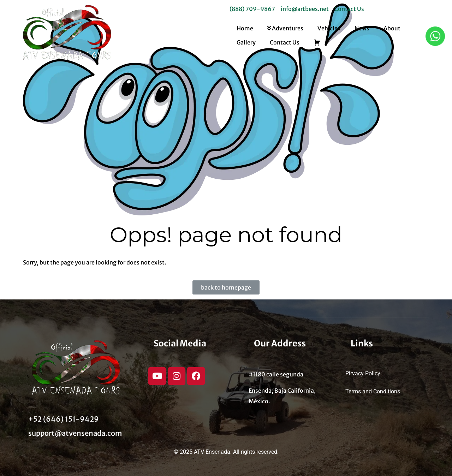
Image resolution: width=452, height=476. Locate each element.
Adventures (285, 28)
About (392, 28)
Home (245, 28)
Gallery (246, 42)
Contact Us (285, 42)
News (362, 28)
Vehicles (329, 28)
